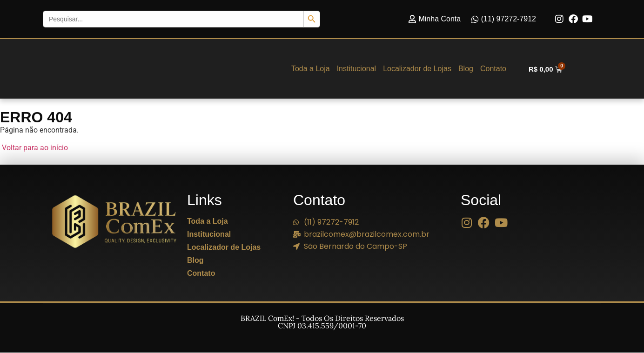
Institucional (357, 69)
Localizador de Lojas (417, 69)
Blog (466, 69)
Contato (493, 69)
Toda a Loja (311, 69)
